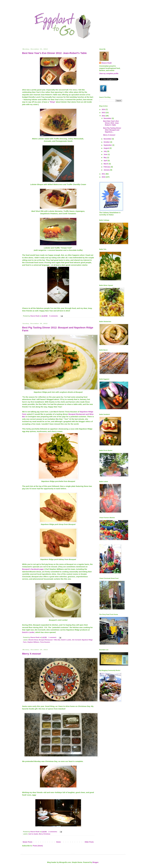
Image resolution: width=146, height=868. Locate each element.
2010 (104, 177)
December (108, 118)
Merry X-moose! (32, 654)
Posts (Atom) (38, 846)
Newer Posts (27, 842)
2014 (104, 109)
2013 (104, 113)
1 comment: (53, 637)
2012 (104, 116)
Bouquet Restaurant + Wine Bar (50, 640)
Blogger (95, 862)
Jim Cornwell (76, 640)
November (108, 139)
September (108, 145)
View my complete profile (109, 74)
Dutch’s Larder (28, 632)
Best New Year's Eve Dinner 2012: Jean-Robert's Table (54, 53)
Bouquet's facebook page (33, 569)
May (105, 157)
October (107, 142)
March (106, 164)
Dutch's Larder (66, 640)
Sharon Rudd (107, 63)
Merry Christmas (45, 834)
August (107, 148)
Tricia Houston (45, 642)
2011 (104, 174)
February (107, 167)
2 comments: (53, 832)
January (107, 170)
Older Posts (89, 842)
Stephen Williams (33, 642)
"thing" (52, 102)
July (105, 151)
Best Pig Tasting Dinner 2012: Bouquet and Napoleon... (112, 130)
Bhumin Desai (33, 640)
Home (58, 842)
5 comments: (54, 316)
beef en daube (33, 834)
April (106, 161)
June (106, 154)
